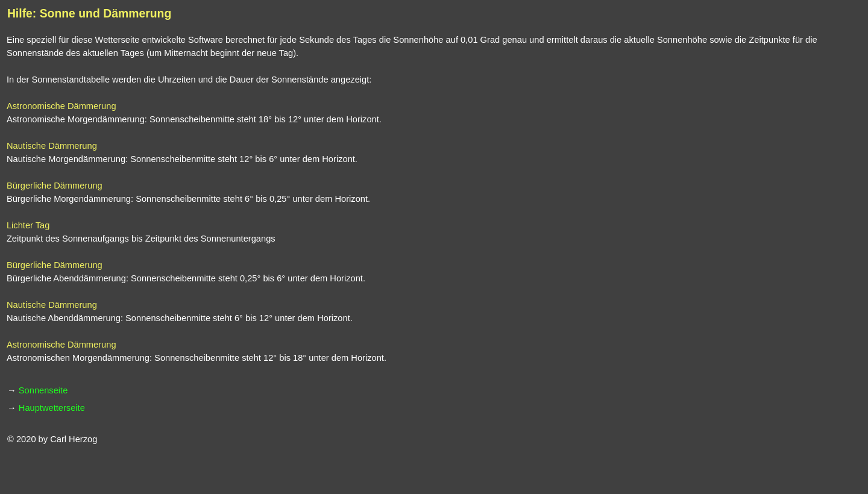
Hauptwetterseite (52, 408)
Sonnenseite (43, 390)
